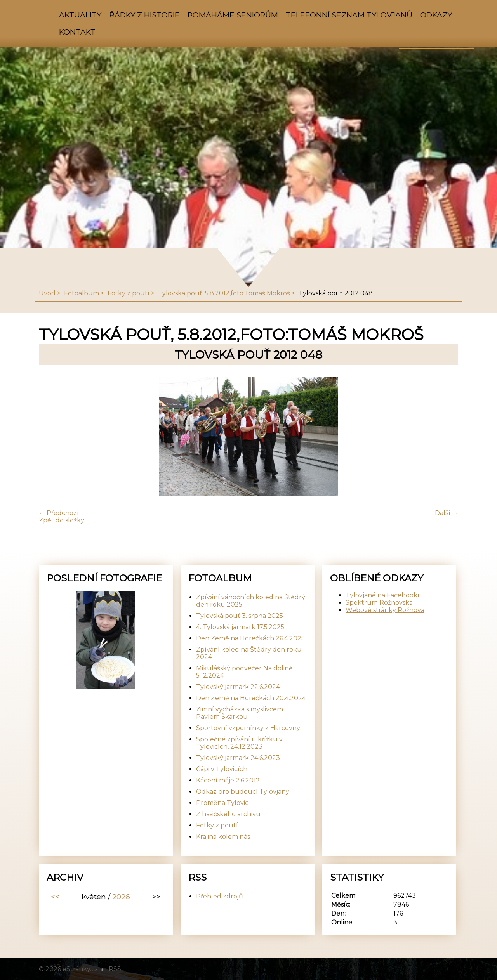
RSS (115, 969)
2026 (121, 897)
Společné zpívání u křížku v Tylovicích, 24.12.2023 (239, 743)
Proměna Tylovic (222, 803)
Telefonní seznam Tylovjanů (349, 15)
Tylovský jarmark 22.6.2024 (238, 687)
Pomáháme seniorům (233, 15)
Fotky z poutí (129, 293)
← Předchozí (59, 513)
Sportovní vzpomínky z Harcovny (248, 728)
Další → (447, 513)
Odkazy (436, 15)
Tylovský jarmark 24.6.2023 (238, 758)
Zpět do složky (62, 520)
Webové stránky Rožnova (385, 610)
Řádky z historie (144, 15)
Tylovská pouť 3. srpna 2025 (240, 616)
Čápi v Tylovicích (222, 769)
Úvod (47, 293)
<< (55, 897)
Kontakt (77, 32)
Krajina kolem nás (223, 837)
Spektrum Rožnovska (379, 603)
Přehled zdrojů (220, 896)
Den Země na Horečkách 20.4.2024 (251, 698)
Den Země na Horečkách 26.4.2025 (250, 638)
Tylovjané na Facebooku (384, 595)
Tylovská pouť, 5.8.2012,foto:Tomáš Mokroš (224, 293)
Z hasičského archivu (228, 814)
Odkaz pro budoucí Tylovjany (243, 792)
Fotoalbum (82, 293)
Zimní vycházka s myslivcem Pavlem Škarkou (240, 713)
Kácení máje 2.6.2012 (228, 780)
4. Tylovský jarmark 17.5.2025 (240, 627)
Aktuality (80, 15)
